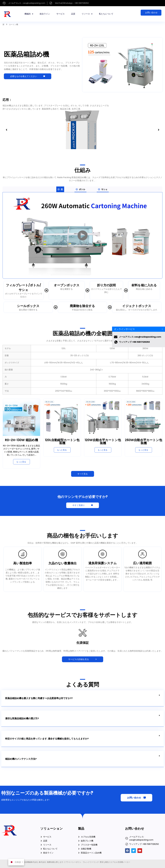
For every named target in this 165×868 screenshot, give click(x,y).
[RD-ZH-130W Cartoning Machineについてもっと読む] (22, 462)
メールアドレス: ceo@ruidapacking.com (140, 337)
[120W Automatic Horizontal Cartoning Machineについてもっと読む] (103, 450)
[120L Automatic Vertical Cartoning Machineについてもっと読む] (62, 450)
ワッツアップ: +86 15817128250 (134, 342)
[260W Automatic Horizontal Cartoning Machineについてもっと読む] (144, 450)
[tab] (60, 189)
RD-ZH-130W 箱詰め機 (21, 440)
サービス (61, 14)
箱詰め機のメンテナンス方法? (21, 759)
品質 (73, 14)
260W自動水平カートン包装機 (144, 442)
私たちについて (106, 14)
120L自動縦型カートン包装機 (62, 442)
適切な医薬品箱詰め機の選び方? (22, 718)
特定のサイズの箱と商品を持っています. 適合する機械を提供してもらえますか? (47, 739)
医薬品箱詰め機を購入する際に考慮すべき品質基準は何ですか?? (39, 698)
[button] (6, 130)
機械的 (29, 14)
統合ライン (45, 14)
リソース (87, 14)
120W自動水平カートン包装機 (103, 442)
